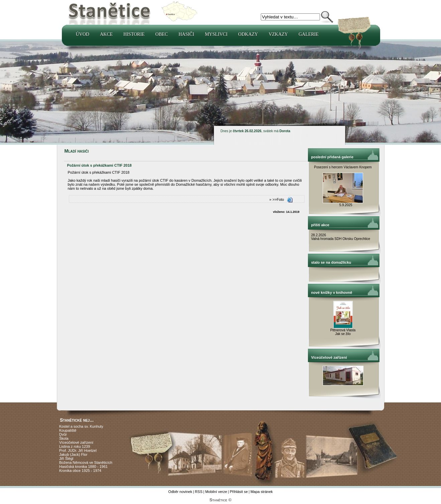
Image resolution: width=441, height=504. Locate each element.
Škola (64, 438)
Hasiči (186, 34)
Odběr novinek (180, 492)
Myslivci (216, 34)
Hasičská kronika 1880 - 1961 (83, 467)
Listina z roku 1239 (75, 446)
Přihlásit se (239, 492)
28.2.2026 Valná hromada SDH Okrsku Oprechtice (341, 237)
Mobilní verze (216, 492)
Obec (162, 34)
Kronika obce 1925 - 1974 (80, 471)
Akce (106, 34)
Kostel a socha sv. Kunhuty (81, 426)
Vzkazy (278, 34)
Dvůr (63, 434)
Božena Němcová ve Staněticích (86, 463)
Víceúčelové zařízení (76, 442)
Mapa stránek (262, 492)
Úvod (83, 34)
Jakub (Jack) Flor (73, 454)
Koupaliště (68, 430)
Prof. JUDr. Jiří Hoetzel (78, 450)
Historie (134, 34)
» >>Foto (277, 199)
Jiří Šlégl (66, 458)
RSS (199, 492)
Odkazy (248, 34)
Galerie (309, 34)
